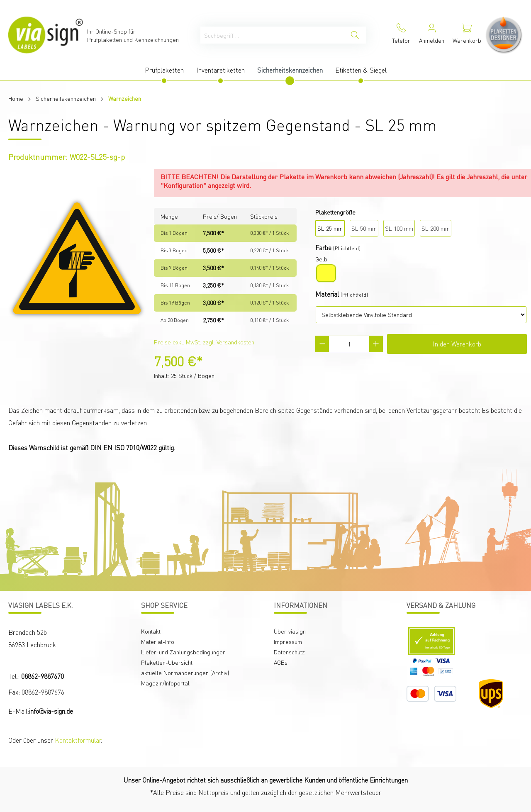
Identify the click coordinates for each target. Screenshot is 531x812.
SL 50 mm (364, 228)
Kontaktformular (78, 740)
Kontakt (151, 631)
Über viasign (290, 631)
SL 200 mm (436, 228)
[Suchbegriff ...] (272, 35)
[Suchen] (355, 35)
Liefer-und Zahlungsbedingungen (183, 652)
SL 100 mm (399, 228)
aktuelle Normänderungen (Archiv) (185, 673)
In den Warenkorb (457, 344)
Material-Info (158, 641)
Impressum (288, 641)
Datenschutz (289, 652)
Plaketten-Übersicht (167, 662)
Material (327, 294)
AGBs (281, 662)
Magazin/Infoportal (165, 683)
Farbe (323, 248)
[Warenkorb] (467, 35)
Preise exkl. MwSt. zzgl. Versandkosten (204, 342)
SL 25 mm (330, 228)
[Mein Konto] (432, 35)
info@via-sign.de (51, 711)
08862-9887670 (43, 676)
